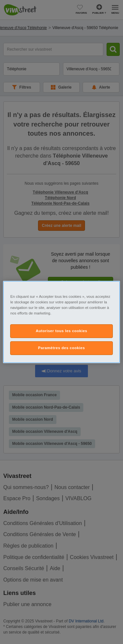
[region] (61, 322)
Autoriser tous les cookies (61, 331)
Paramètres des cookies (61, 348)
